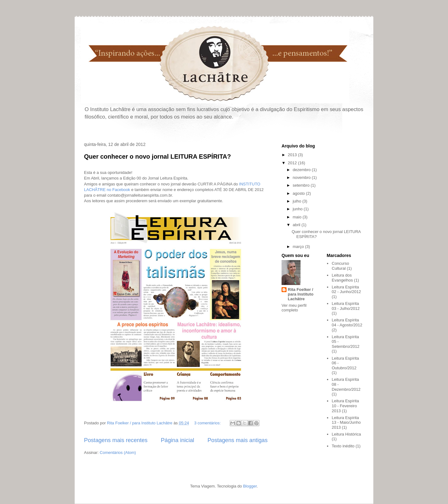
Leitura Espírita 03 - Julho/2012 (346, 306)
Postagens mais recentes (116, 440)
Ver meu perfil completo (294, 308)
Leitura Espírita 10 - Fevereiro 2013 (345, 406)
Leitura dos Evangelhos (342, 278)
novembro (302, 177)
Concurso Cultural (340, 266)
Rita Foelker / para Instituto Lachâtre (301, 294)
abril (297, 225)
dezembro (302, 170)
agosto (299, 193)
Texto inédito (343, 446)
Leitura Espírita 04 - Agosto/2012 (347, 322)
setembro (302, 185)
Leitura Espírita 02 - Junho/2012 (346, 289)
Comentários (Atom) (118, 453)
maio (298, 217)
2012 (293, 163)
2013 (293, 155)
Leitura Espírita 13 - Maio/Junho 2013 (346, 422)
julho (298, 201)
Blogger (250, 486)
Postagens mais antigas (238, 440)
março (299, 247)
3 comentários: (208, 423)
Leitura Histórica (346, 434)
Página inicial (177, 440)
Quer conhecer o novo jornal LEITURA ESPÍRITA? (157, 156)
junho (298, 209)
